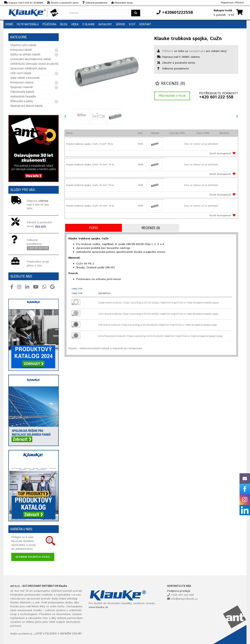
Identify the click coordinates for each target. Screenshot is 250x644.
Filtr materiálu (28, 24)
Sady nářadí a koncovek (25, 78)
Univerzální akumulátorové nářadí (31, 59)
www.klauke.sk (98, 607)
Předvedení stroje (172, 96)
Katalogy (105, 24)
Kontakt (145, 24)
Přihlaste (168, 51)
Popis (93, 228)
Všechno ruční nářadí (23, 45)
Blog (64, 24)
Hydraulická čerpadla (23, 96)
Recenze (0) (170, 84)
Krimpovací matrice (22, 82)
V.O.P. (132, 24)
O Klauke (89, 24)
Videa (75, 24)
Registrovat (227, 3)
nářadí (75, 595)
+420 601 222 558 (216, 97)
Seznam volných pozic (33, 557)
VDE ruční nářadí (21, 73)
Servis (120, 24)
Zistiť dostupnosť (220, 154)
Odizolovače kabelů (22, 92)
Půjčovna (49, 24)
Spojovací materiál (21, 87)
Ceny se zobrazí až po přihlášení (201, 144)
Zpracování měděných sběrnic (29, 68)
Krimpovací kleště (21, 50)
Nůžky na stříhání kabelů (25, 54)
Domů (9, 24)
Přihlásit (240, 3)
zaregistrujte (197, 51)
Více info (40, 226)
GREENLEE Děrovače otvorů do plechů (34, 64)
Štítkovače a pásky (22, 101)
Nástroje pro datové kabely (27, 106)
